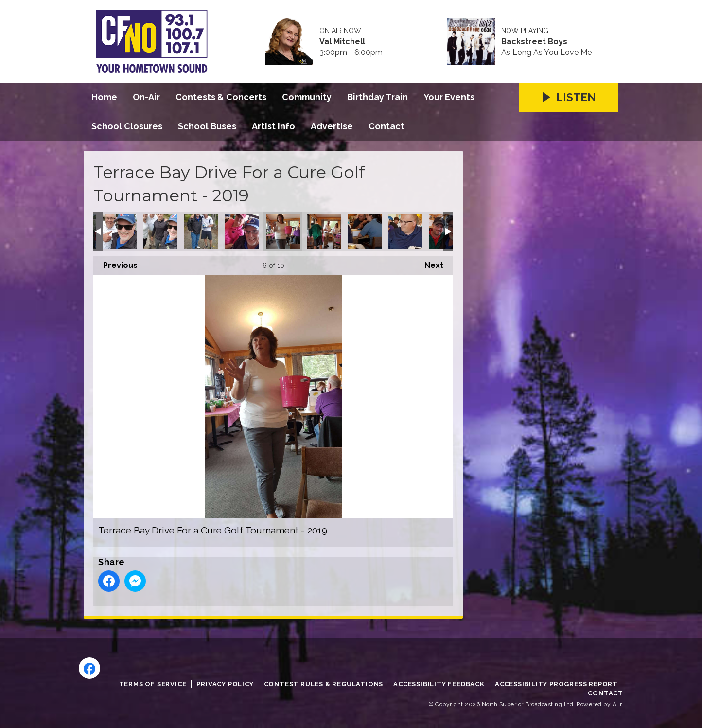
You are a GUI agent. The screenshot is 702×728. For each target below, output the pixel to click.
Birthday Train (377, 97)
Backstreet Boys (534, 42)
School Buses (207, 126)
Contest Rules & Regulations (324, 684)
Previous (115, 263)
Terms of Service (153, 684)
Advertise (332, 126)
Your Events (449, 97)
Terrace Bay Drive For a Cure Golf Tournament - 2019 (120, 231)
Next (429, 263)
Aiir (617, 704)
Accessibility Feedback (439, 684)
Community (307, 97)
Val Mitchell (342, 42)
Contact (386, 126)
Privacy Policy (225, 684)
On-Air (146, 97)
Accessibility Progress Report (556, 684)
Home (104, 97)
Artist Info (273, 126)
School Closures (127, 126)
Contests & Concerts (221, 97)
